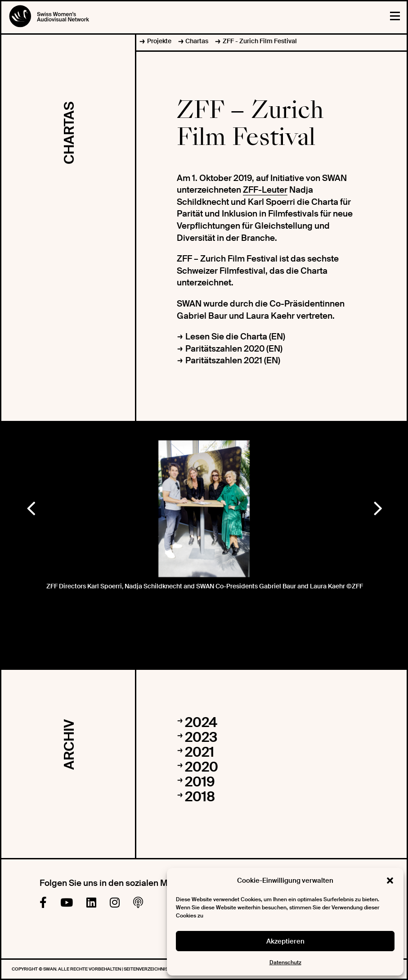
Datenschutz (285, 962)
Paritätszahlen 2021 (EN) (233, 360)
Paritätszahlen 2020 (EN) (234, 349)
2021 (200, 752)
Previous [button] (31, 506)
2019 (200, 782)
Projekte (159, 41)
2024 (201, 722)
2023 (201, 737)
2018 (200, 797)
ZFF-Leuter (265, 190)
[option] (204, 509)
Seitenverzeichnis (146, 969)
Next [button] (377, 506)
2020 (202, 767)
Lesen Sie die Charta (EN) (235, 336)
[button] (390, 881)
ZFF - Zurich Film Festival (260, 41)
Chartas (197, 41)
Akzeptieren (285, 941)
